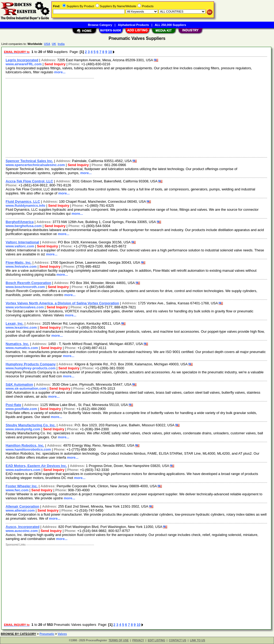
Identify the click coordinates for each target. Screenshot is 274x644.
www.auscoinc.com (22, 531)
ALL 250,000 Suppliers (170, 25)
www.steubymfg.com (23, 429)
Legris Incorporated (22, 60)
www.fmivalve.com (21, 267)
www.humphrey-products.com (31, 368)
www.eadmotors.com (23, 470)
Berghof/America (20, 222)
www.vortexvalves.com (25, 307)
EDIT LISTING (156, 640)
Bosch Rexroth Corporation (28, 283)
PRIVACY (138, 640)
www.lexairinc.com (21, 327)
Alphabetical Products (134, 25)
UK (54, 44)
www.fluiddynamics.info (25, 206)
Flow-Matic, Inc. (19, 262)
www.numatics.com (22, 348)
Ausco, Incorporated (22, 527)
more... (60, 72)
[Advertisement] (137, 117)
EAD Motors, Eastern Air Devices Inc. (36, 466)
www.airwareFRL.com (24, 64)
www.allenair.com (20, 510)
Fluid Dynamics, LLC (23, 202)
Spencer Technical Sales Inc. (29, 161)
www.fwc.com (17, 490)
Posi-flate (14, 405)
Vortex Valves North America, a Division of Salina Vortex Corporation (62, 303)
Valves (62, 634)
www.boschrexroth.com (25, 287)
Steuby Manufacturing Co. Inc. (31, 425)
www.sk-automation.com (26, 388)
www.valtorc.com (20, 246)
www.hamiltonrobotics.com (28, 449)
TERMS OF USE (119, 640)
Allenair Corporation (22, 506)
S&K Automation (19, 384)
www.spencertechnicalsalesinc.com (35, 165)
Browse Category (100, 25)
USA (47, 44)
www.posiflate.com (21, 409)
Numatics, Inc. (17, 344)
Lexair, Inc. (15, 323)
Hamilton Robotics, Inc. (25, 445)
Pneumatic (47, 634)
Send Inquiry (55, 64)
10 (110, 52)
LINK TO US (197, 640)
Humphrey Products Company (31, 364)
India (61, 44)
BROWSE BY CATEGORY (18, 634)
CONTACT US (178, 640)
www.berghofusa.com (24, 226)
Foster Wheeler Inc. (22, 486)
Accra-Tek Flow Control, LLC (29, 181)
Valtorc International (22, 242)
